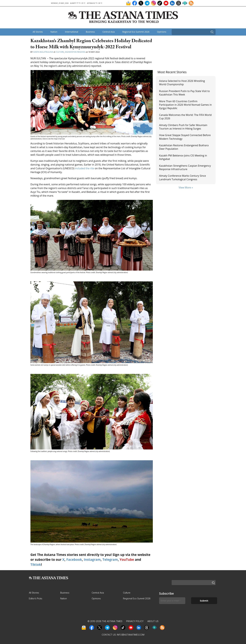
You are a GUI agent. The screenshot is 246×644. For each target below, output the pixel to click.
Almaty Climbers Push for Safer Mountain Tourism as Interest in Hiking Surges (183, 127)
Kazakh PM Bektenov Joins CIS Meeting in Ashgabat (183, 157)
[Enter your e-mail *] (172, 601)
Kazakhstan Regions (75, 52)
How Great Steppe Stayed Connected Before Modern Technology (185, 137)
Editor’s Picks (36, 598)
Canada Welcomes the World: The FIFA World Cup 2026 (185, 117)
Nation (54, 32)
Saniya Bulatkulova (43, 52)
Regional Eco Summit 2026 (136, 32)
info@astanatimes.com (131, 635)
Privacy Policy (135, 621)
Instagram (92, 560)
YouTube (127, 560)
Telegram (110, 560)
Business (90, 32)
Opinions (162, 32)
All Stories (38, 32)
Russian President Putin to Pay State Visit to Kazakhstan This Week (184, 93)
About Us (153, 621)
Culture (60, 52)
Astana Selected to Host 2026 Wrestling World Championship (182, 83)
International (72, 32)
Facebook (74, 560)
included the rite (85, 168)
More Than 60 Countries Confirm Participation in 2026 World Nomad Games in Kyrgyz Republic (185, 105)
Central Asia (109, 32)
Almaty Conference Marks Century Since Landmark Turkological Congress (182, 177)
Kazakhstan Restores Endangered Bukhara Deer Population (184, 147)
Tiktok (36, 565)
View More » (186, 187)
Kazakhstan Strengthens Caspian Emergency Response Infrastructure (185, 167)
